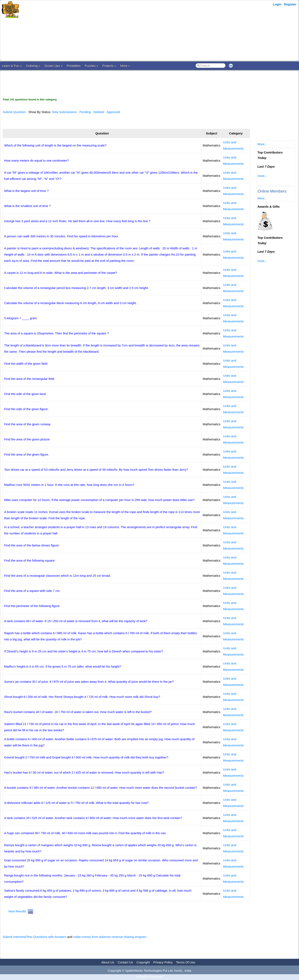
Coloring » (33, 66)
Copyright (143, 962)
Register (290, 4)
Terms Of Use (186, 962)
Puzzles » (91, 66)
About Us (108, 962)
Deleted (99, 112)
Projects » (109, 66)
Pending (85, 112)
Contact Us (125, 962)
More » (125, 66)
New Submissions (64, 112)
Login (277, 4)
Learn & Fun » (12, 66)
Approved (113, 112)
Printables (74, 66)
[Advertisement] (102, 30)
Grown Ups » (53, 66)
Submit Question (14, 112)
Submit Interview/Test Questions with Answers (34, 937)
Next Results (17, 911)
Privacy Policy (163, 962)
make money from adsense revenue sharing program (110, 937)
